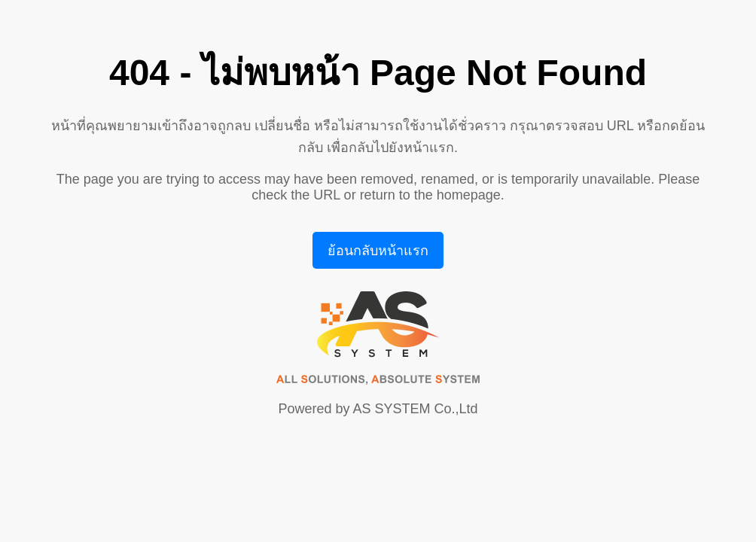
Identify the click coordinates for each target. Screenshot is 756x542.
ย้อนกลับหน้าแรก (378, 251)
